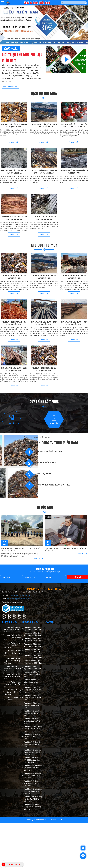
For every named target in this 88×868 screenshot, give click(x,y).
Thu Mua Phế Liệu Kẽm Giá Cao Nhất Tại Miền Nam (12, 653)
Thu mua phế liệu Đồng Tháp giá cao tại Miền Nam (33, 729)
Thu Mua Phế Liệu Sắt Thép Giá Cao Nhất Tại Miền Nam (12, 661)
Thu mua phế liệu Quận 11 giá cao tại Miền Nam (33, 656)
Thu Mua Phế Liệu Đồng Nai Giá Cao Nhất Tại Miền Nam (33, 799)
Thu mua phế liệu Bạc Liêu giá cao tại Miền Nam (32, 682)
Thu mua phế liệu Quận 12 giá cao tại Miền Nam (33, 651)
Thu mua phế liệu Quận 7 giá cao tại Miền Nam (33, 628)
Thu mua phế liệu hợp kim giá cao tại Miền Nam (12, 629)
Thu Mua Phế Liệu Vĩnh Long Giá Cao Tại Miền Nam (33, 721)
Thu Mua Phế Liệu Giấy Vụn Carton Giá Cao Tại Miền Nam (12, 692)
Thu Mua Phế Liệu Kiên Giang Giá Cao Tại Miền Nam (33, 744)
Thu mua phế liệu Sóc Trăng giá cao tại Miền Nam (32, 697)
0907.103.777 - (16, 595)
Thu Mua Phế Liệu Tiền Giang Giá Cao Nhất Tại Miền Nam (33, 807)
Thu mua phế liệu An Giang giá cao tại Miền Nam (32, 690)
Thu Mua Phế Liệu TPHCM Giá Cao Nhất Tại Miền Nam (32, 760)
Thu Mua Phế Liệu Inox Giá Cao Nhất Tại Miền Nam (12, 684)
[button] (3, 3)
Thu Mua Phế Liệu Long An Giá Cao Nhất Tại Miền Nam (33, 783)
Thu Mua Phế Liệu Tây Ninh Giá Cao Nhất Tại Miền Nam (32, 775)
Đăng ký (77, 577)
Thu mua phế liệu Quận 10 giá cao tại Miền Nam (33, 662)
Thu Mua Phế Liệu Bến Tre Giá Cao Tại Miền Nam (32, 736)
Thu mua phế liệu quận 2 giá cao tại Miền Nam (33, 667)
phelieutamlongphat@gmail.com (18, 599)
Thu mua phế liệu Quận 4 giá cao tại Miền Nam (33, 645)
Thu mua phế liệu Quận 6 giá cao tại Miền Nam (33, 634)
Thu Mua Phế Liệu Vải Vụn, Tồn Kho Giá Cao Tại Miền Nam (12, 645)
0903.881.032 (26, 595)
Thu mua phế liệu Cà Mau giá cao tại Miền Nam (32, 674)
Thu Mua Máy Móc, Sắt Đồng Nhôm (12, 699)
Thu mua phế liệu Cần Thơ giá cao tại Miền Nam (32, 705)
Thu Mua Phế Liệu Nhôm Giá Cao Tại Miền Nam (12, 668)
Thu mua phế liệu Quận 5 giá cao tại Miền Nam (33, 640)
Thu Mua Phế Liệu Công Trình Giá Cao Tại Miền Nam (13, 637)
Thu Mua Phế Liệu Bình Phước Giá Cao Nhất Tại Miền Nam (33, 768)
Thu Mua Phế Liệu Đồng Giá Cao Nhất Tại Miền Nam (13, 676)
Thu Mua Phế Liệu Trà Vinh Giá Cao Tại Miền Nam (32, 713)
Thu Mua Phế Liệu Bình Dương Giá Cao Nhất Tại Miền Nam (33, 791)
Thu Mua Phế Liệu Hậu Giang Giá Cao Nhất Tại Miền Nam (33, 752)
